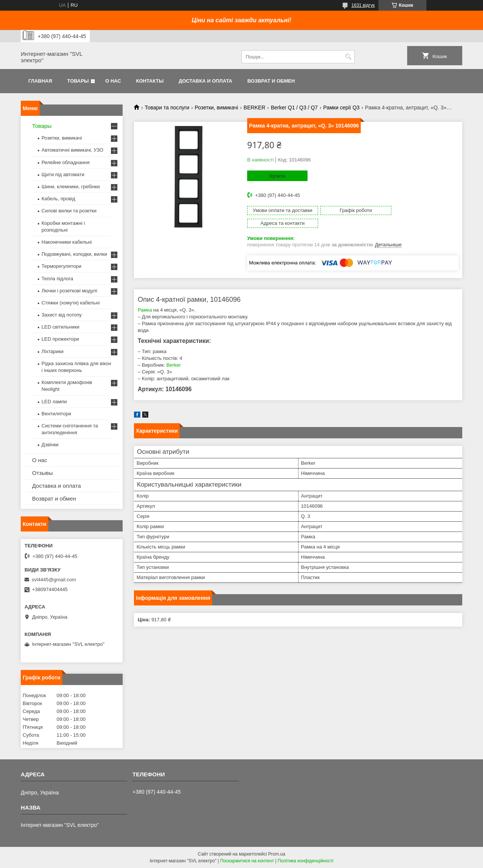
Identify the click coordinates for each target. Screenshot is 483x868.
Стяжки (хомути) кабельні (71, 303)
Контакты (150, 81)
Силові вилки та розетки (69, 211)
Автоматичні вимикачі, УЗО (72, 150)
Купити (277, 176)
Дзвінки (50, 445)
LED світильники (60, 327)
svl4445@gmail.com (54, 580)
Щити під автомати (63, 174)
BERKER (255, 108)
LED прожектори (60, 339)
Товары (78, 81)
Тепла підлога (57, 279)
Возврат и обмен (271, 81)
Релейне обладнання (65, 162)
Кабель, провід (58, 199)
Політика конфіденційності (306, 861)
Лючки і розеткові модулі (69, 291)
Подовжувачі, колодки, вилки (74, 254)
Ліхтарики (52, 351)
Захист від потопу (62, 315)
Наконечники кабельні (67, 242)
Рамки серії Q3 (341, 108)
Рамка (145, 297)
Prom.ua (277, 854)
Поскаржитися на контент (247, 861)
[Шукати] (348, 57)
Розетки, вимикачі (216, 108)
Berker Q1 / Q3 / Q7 (295, 108)
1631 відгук (363, 5)
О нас (113, 81)
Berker (174, 352)
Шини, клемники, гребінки (71, 187)
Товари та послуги (167, 108)
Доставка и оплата (205, 81)
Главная (40, 81)
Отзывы (42, 473)
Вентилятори (56, 414)
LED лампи (54, 402)
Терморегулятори (61, 266)
